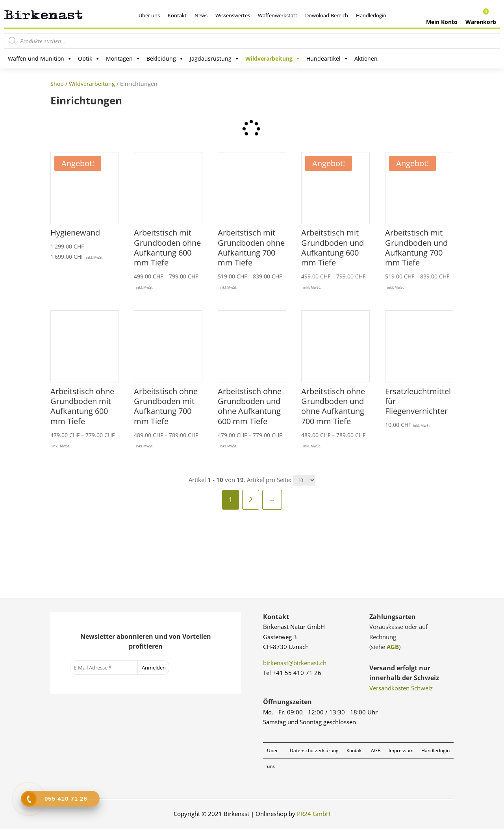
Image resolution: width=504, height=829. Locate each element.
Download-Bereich (327, 15)
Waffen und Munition (40, 59)
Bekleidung (165, 59)
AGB (393, 647)
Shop (57, 84)
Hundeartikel (327, 59)
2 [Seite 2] (251, 500)
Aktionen (366, 58)
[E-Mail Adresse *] (104, 668)
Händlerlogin (371, 15)
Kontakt (177, 15)
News (201, 15)
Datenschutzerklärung (314, 750)
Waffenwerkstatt (278, 15)
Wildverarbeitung (273, 59)
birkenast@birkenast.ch (295, 663)
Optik (89, 59)
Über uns (149, 15)
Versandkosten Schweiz (401, 688)
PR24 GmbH (314, 814)
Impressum (401, 750)
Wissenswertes (233, 15)
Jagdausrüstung (215, 59)
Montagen (123, 59)
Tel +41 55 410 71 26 (292, 673)
